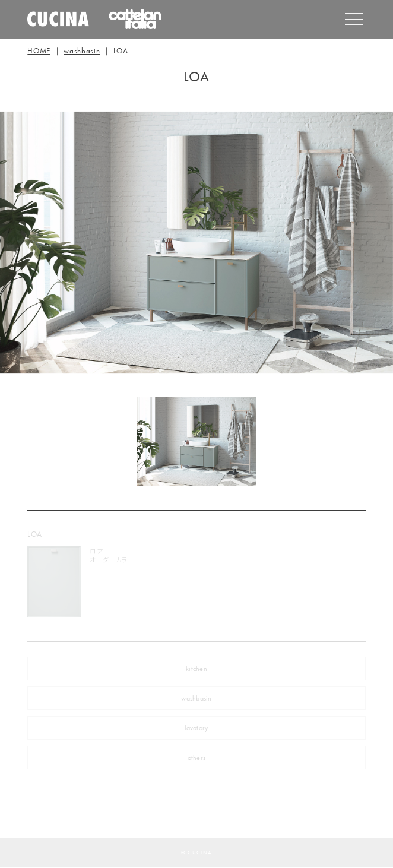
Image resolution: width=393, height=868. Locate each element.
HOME (39, 51)
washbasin (82, 51)
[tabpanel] (196, 442)
